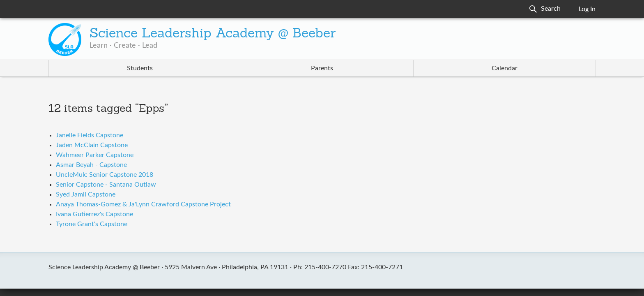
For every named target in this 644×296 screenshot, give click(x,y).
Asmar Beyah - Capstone (91, 165)
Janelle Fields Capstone (90, 135)
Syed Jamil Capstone (86, 194)
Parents (322, 68)
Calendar (505, 68)
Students (140, 68)
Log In (587, 9)
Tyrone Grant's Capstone (92, 224)
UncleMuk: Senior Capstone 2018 (105, 175)
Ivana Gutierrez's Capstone (94, 214)
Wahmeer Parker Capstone (95, 155)
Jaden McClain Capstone (92, 145)
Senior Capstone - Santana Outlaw (106, 185)
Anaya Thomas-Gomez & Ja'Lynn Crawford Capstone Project (143, 204)
